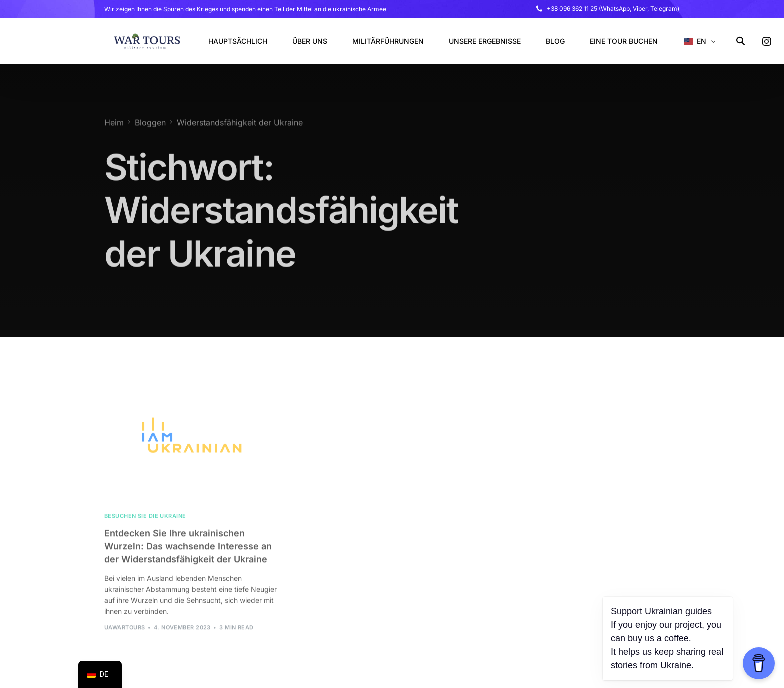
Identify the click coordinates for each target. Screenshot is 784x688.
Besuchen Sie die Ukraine (145, 526)
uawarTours (125, 638)
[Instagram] (767, 41)
